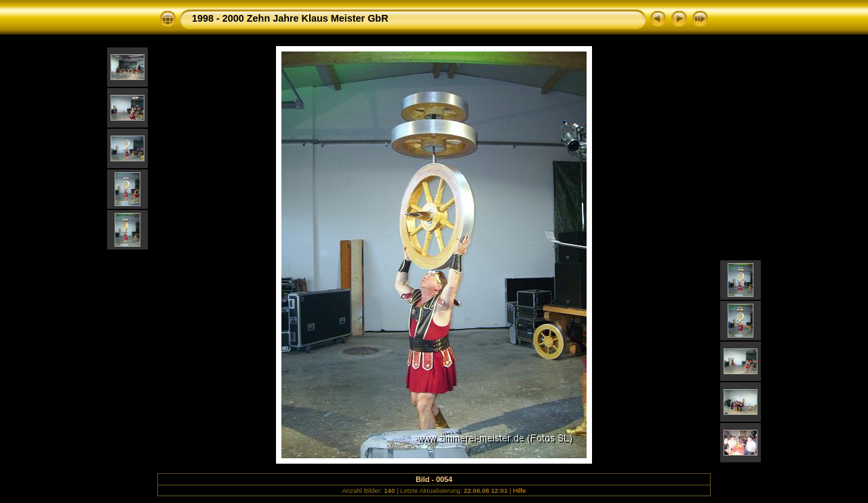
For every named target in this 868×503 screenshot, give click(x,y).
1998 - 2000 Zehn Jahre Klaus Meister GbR (290, 18)
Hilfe (519, 490)
